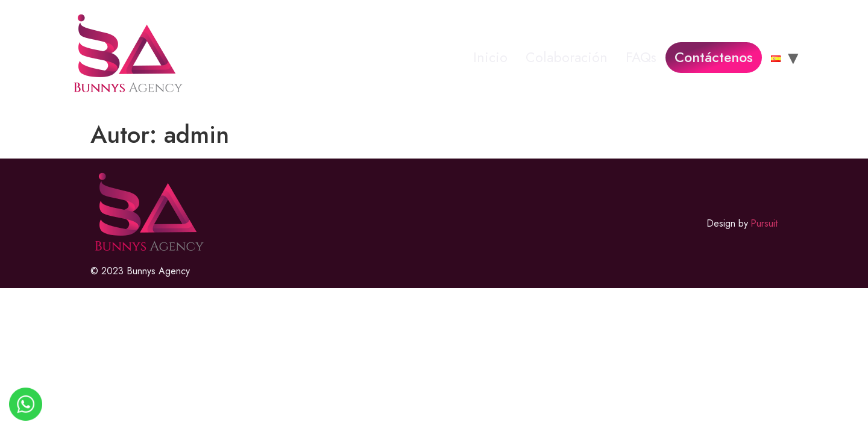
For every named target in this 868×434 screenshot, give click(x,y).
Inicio (490, 57)
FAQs (641, 57)
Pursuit (764, 223)
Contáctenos (714, 57)
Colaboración (567, 57)
